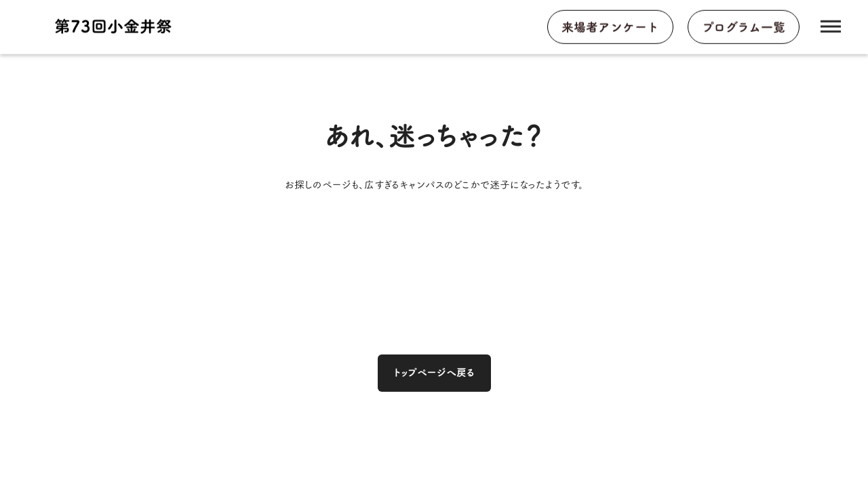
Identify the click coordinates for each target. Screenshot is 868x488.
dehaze (831, 27)
